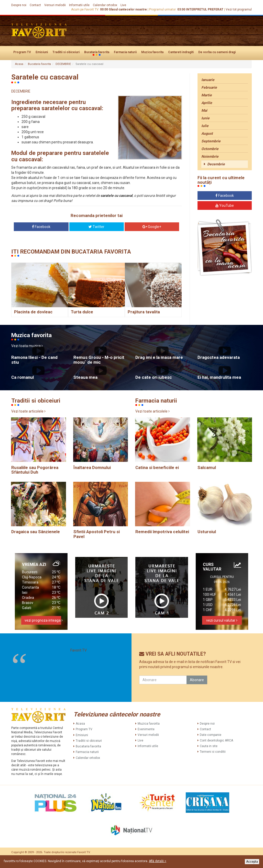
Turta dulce (82, 312)
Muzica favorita (152, 52)
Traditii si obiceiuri (66, 52)
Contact (35, 5)
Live (123, 5)
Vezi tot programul (239, 9)
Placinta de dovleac (33, 312)
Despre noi (19, 5)
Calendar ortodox (105, 5)
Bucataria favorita (97, 52)
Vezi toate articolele (28, 411)
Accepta (252, 862)
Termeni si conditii (213, 752)
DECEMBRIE (63, 64)
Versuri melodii (55, 5)
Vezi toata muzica (27, 346)
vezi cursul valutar (222, 620)
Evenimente (146, 729)
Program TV (22, 52)
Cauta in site (209, 746)
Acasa (19, 64)
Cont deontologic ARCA (216, 740)
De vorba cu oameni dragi (217, 52)
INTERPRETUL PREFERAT (205, 9)
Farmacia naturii (125, 52)
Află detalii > (158, 861)
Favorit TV (79, 650)
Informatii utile (79, 5)
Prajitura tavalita (144, 312)
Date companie (211, 735)
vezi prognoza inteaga (43, 620)
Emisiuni (42, 52)
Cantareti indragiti (181, 52)
